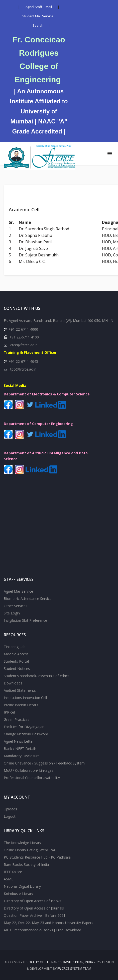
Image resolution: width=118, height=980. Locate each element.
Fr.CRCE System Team (74, 968)
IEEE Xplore (13, 872)
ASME (9, 879)
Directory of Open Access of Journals (34, 908)
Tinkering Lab (15, 647)
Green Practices (17, 719)
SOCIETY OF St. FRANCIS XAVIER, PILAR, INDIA (60, 962)
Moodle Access (16, 654)
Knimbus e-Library (18, 894)
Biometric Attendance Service (28, 599)
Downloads (13, 683)
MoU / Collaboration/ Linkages (29, 770)
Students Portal (16, 661)
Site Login (12, 613)
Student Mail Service (38, 16)
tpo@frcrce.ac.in (23, 369)
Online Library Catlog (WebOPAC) (31, 850)
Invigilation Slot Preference (25, 620)
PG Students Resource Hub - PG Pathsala (37, 857)
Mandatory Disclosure (22, 756)
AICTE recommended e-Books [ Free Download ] (44, 930)
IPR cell (10, 712)
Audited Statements (20, 690)
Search (38, 25)
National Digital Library (22, 886)
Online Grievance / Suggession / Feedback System (44, 763)
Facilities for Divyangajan (24, 727)
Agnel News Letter (19, 741)
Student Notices (17, 669)
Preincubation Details (21, 705)
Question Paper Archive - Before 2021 (35, 915)
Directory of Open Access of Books (33, 901)
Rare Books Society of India (26, 864)
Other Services (16, 606)
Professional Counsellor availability (32, 778)
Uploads (10, 809)
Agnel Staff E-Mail (39, 7)
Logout (10, 816)
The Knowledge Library (22, 843)
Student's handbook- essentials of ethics (37, 676)
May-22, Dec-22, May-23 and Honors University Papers (48, 923)
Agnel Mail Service (18, 591)
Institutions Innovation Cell (25, 698)
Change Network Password (26, 734)
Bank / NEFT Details (20, 749)
